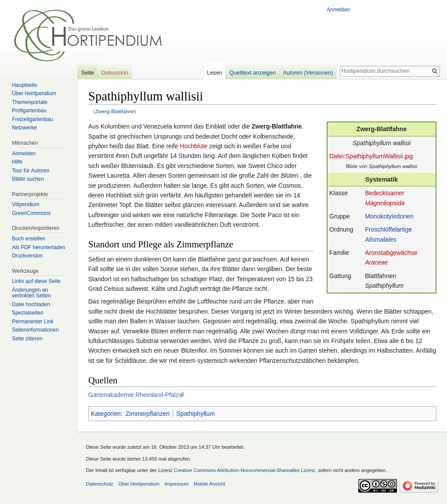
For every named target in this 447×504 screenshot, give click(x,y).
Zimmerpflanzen (148, 414)
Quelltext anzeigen (252, 73)
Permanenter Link (33, 322)
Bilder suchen (28, 179)
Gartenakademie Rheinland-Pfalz (133, 395)
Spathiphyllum (195, 414)
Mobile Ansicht (209, 484)
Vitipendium (25, 204)
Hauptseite (24, 85)
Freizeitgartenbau (32, 119)
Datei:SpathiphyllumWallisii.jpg (371, 156)
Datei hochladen (31, 304)
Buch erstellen (29, 239)
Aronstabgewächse (391, 253)
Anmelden (339, 10)
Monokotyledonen (389, 216)
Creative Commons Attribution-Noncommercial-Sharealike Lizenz (245, 470)
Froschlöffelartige (388, 229)
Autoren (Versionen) (308, 73)
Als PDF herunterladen (38, 247)
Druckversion (27, 256)
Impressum (176, 484)
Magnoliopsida (385, 203)
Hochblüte (194, 146)
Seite (88, 73)
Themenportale (30, 102)
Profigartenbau (29, 111)
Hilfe (17, 162)
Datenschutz (100, 484)
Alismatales (381, 239)
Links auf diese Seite (36, 281)
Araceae (376, 262)
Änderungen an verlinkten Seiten (31, 293)
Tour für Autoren (31, 171)
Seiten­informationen (35, 330)
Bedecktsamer (384, 193)
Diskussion (115, 73)
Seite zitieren (27, 339)
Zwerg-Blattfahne (115, 111)
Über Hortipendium (34, 93)
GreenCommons (31, 213)
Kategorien (106, 414)
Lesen (214, 73)
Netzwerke (24, 128)
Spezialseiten (27, 313)
